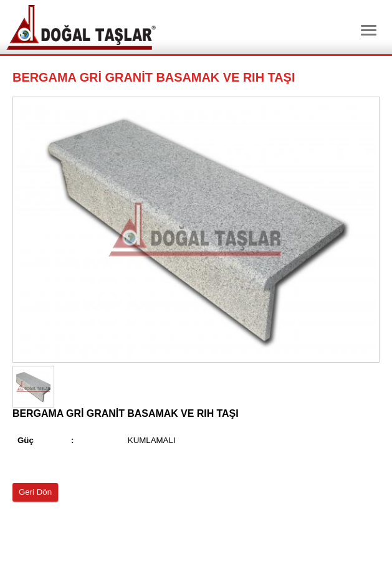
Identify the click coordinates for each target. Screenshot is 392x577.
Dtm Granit (81, 27)
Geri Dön (35, 492)
